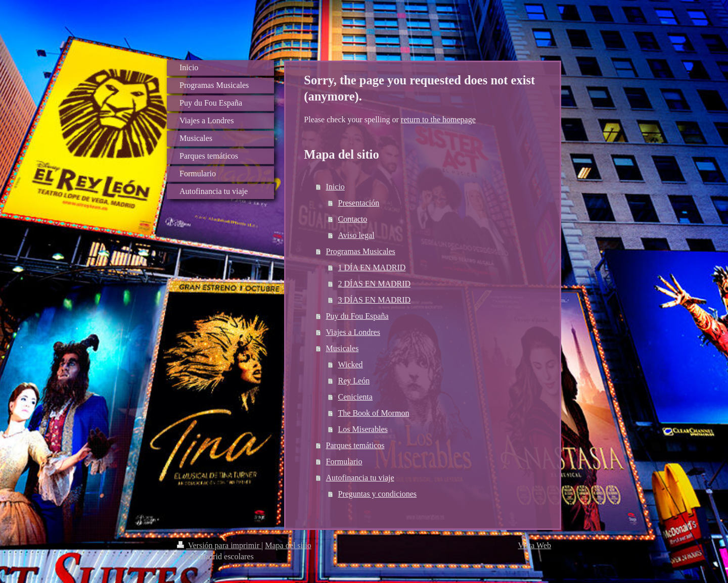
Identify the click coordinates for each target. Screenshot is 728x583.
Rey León (354, 381)
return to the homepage (438, 119)
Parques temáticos (355, 445)
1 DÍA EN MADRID (372, 268)
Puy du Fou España (357, 316)
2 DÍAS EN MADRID (375, 284)
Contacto (353, 219)
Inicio (335, 187)
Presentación (359, 203)
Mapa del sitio (288, 545)
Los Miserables (363, 429)
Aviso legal (356, 235)
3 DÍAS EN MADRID (375, 300)
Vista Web (535, 545)
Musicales (343, 348)
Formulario (344, 461)
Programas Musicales (361, 251)
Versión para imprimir (219, 545)
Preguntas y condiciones (378, 494)
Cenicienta (355, 397)
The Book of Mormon (374, 413)
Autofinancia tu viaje (360, 478)
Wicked (351, 365)
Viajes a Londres (353, 332)
